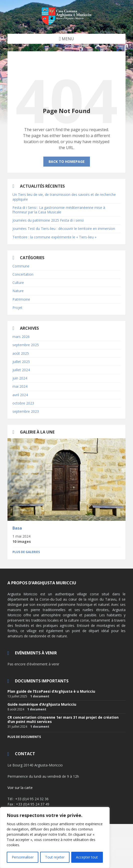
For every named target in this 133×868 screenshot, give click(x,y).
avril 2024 (20, 395)
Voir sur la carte (20, 788)
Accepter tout (87, 857)
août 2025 (21, 353)
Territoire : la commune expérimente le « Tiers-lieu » (54, 237)
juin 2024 (20, 378)
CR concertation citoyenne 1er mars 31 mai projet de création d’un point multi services (63, 719)
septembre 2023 (26, 411)
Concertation (23, 274)
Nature (18, 291)
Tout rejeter (55, 857)
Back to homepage (67, 161)
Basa (17, 528)
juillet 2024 (21, 370)
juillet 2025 (21, 362)
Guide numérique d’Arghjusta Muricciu (42, 704)
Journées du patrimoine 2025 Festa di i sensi (48, 220)
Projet (17, 308)
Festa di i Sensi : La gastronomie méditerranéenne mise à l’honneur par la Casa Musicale (59, 210)
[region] (55, 838)
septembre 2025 (26, 345)
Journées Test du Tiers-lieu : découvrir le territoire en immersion (64, 229)
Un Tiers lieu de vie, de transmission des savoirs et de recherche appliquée (64, 197)
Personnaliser (22, 857)
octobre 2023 (23, 403)
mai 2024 (20, 386)
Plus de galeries (26, 552)
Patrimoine (21, 299)
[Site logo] (66, 24)
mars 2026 (21, 337)
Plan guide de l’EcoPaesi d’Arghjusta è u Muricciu (51, 691)
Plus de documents (24, 737)
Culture (18, 283)
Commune (21, 266)
